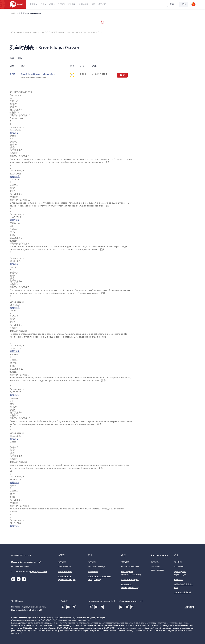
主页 (13, 13)
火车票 (33, 4)
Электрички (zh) (67, 4)
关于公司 (102, 4)
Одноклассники (19, 579)
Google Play (63, 607)
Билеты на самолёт (130, 567)
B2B (93, 4)
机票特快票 (84, 4)
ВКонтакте (13, 579)
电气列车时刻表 (65, 572)
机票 (51, 4)
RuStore (74, 607)
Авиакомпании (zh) (130, 580)
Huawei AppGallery (68, 607)
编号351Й (15, 133)
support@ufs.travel (39, 572)
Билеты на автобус (97, 567)
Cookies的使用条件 (183, 592)
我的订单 (62, 562)
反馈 (184, 4)
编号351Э (14, 483)
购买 (122, 75)
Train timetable (65, 567)
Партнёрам (179, 567)
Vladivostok (49, 74)
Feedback (178, 580)
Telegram (24, 579)
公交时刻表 (93, 572)
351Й (12, 74)
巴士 (42, 4)
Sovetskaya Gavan (30, 74)
